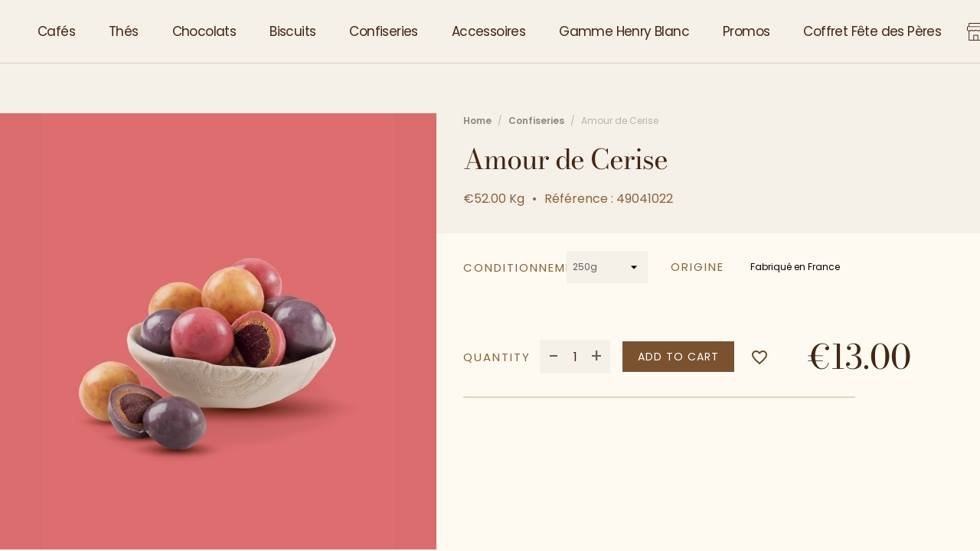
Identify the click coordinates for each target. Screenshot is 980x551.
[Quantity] (575, 357)
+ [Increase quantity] (596, 357)
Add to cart (678, 357)
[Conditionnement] (608, 267)
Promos (746, 31)
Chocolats (204, 31)
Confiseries (383, 31)
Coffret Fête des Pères (872, 31)
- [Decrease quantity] (554, 357)
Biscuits (292, 31)
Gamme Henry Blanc (624, 31)
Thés (124, 31)
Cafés (56, 31)
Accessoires (488, 31)
